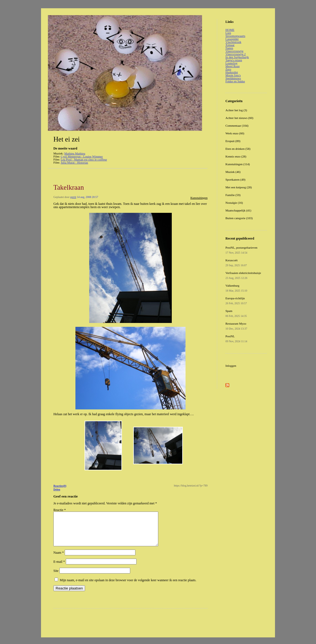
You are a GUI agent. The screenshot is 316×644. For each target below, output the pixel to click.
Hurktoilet (232, 72)
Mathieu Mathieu (75, 153)
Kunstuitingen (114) (238, 164)
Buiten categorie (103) (239, 218)
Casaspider (232, 39)
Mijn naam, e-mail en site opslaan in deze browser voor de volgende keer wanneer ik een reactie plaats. (128, 587)
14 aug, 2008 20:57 (87, 197)
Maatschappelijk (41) (238, 210)
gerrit (73, 197)
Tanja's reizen (234, 60)
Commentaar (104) (237, 126)
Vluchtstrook (233, 42)
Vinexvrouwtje (234, 51)
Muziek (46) (233, 172)
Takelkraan (69, 187)
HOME (230, 30)
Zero (228, 69)
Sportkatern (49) (235, 180)
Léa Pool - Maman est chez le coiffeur (84, 159)
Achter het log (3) (236, 110)
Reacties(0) (60, 486)
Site (56, 577)
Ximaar (230, 45)
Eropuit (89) (233, 141)
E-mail (59, 568)
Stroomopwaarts (235, 36)
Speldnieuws (233, 78)
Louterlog (231, 63)
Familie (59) (233, 195)
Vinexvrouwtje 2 (236, 54)
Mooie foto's (233, 75)
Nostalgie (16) (234, 203)
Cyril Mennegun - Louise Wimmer (82, 156)
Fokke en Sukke (235, 81)
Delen (57, 489)
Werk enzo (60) (235, 133)
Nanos (229, 48)
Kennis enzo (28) (236, 156)
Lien (228, 33)
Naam (59, 559)
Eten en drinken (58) (238, 149)
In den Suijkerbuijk (237, 57)
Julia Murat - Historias (74, 162)
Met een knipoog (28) (239, 187)
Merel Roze (233, 66)
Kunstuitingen (199, 198)
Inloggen (231, 366)
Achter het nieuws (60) (239, 118)
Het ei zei (67, 139)
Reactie (60, 510)
